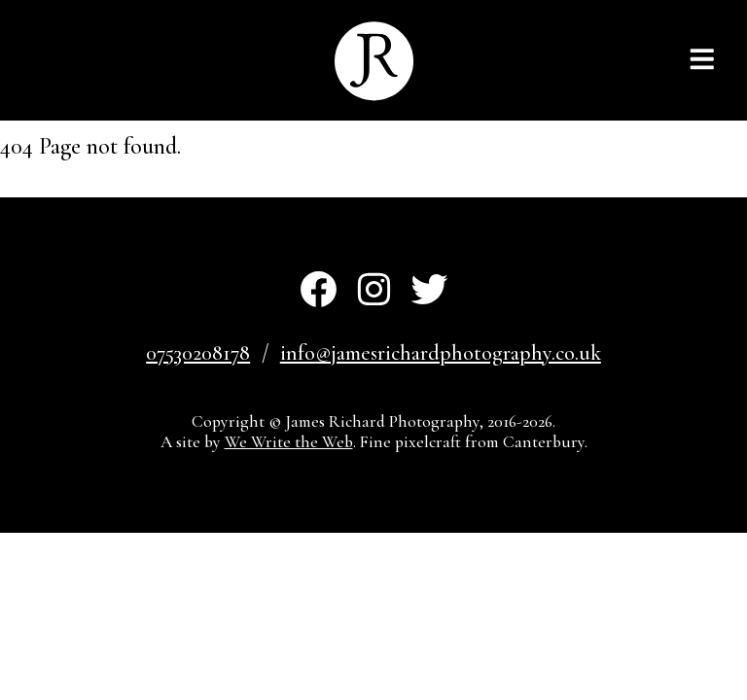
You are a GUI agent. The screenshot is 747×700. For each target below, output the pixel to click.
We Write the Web (289, 442)
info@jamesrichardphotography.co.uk (441, 353)
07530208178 (198, 353)
